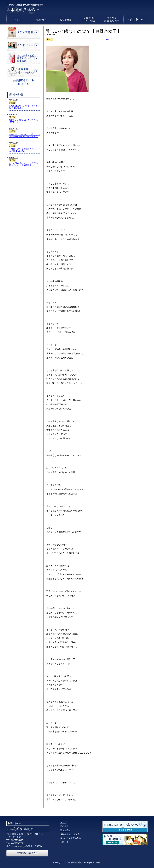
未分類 (12, 103)
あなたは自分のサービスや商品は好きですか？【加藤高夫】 (24, 164)
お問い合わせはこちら (27, 853)
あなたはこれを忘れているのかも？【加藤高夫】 (23, 107)
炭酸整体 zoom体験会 (70, 834)
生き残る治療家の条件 (71, 838)
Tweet (107, 39)
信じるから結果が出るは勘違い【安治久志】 (23, 121)
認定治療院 (65, 830)
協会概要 (64, 826)
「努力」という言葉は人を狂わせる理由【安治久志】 (24, 150)
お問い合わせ (66, 842)
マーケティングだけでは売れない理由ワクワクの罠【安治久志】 (24, 136)
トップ (63, 823)
